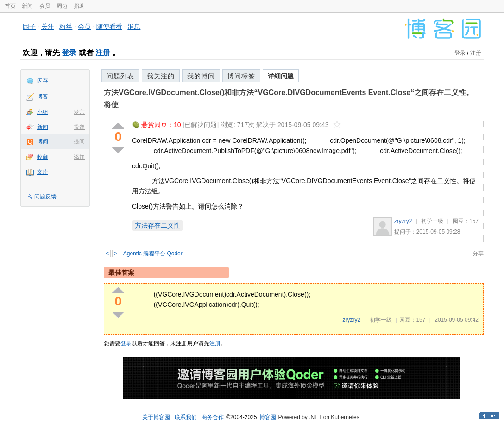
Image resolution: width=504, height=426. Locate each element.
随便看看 (109, 26)
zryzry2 (403, 221)
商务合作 (213, 417)
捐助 (79, 6)
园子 (29, 26)
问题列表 (120, 76)
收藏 (43, 157)
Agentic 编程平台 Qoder (153, 254)
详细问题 (281, 76)
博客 (43, 96)
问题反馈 (45, 197)
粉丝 (66, 26)
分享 (478, 254)
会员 (45, 6)
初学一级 (432, 221)
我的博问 (201, 76)
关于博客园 (156, 417)
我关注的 (161, 76)
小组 (43, 112)
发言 (79, 112)
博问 (43, 141)
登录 (69, 53)
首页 (10, 6)
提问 (79, 141)
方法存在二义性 (157, 225)
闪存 (43, 81)
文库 (43, 172)
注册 (103, 53)
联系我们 (186, 417)
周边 (62, 6)
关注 (48, 26)
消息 (134, 26)
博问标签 (241, 76)
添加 (79, 157)
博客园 (268, 417)
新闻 (27, 6)
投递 (79, 127)
